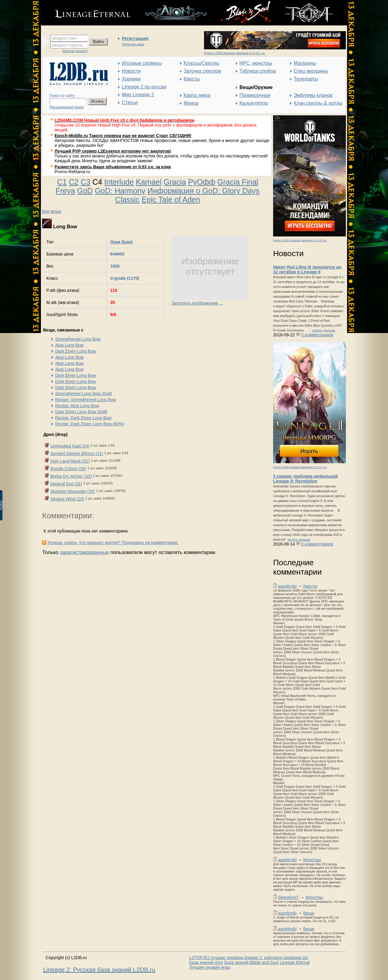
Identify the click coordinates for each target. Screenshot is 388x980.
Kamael (149, 182)
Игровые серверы (142, 63)
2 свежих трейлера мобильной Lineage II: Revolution (305, 479)
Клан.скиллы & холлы (318, 103)
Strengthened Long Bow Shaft (84, 394)
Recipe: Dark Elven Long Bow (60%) (90, 424)
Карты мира (197, 95)
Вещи (309, 913)
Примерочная (255, 95)
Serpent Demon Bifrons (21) (77, 454)
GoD (85, 191)
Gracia (175, 182)
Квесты (192, 79)
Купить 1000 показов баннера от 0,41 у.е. (235, 53)
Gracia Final (238, 182)
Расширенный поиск (67, 107)
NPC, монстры (256, 63)
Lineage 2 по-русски (144, 87)
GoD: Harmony (120, 191)
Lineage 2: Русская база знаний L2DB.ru (99, 970)
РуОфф (202, 182)
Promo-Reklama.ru (72, 172)
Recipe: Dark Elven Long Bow (83, 418)
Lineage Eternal (295, 962)
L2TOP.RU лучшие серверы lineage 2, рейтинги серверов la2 (249, 958)
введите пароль (68, 45)
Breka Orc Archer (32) (71, 476)
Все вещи (52, 211)
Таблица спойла (258, 71)
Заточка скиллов (202, 71)
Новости (131, 71)
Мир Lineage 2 (138, 95)
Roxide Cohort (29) (68, 469)
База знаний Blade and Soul (251, 962)
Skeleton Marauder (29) (73, 491)
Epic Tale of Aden (171, 200)
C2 (74, 182)
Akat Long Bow (69, 345)
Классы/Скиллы (201, 63)
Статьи (130, 102)
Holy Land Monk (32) (70, 461)
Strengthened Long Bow (78, 339)
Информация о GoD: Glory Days (204, 191)
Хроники (131, 79)
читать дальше (324, 330)
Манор (191, 103)
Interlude (119, 182)
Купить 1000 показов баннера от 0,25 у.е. (300, 240)
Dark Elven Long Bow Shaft (81, 412)
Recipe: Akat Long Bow (77, 406)
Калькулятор (254, 103)
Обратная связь (133, 44)
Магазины (305, 63)
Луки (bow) (121, 242)
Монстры (312, 860)
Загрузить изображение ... (197, 303)
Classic (127, 200)
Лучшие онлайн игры (210, 967)
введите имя (64, 38)
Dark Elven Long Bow (76, 351)
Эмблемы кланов (313, 95)
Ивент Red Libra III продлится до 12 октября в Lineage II (307, 269)
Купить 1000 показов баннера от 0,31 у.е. (300, 467)
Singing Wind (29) (67, 499)
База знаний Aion (206, 962)
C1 (62, 182)
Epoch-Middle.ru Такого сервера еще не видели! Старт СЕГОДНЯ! (123, 136)
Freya (65, 191)
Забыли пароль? (75, 51)
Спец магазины (311, 71)
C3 (85, 182)
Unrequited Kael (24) (70, 446)
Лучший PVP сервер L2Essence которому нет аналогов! (113, 151)
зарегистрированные (84, 552)
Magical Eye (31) (66, 484)
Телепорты (306, 79)
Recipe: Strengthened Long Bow (86, 400)
